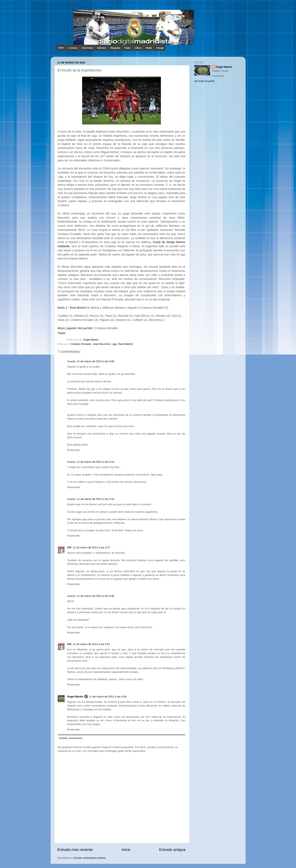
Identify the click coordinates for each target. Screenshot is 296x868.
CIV (69, 547)
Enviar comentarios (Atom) (90, 858)
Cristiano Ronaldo (81, 344)
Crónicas (73, 48)
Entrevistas (87, 48)
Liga (114, 344)
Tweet (62, 333)
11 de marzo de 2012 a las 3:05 (96, 361)
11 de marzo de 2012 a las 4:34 (108, 697)
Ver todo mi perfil (204, 81)
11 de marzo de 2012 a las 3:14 (96, 462)
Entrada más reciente (75, 850)
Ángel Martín (91, 340)
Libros (138, 48)
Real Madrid (125, 344)
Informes (102, 48)
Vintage (160, 48)
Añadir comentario (71, 738)
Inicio (61, 48)
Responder (74, 450)
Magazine (115, 48)
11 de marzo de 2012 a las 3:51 (91, 644)
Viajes (127, 48)
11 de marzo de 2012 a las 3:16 (96, 499)
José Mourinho (102, 344)
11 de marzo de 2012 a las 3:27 (91, 547)
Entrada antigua (172, 850)
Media (149, 48)
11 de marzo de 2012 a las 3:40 (96, 596)
